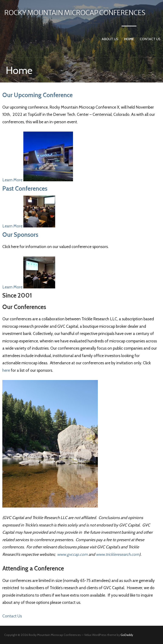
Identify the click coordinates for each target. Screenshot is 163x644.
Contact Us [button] (12, 616)
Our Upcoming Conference (37, 95)
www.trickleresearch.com (118, 554)
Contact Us (150, 39)
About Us (110, 39)
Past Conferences (25, 188)
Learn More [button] (13, 180)
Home (129, 39)
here (6, 370)
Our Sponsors (20, 235)
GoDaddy (127, 635)
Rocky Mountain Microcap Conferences (75, 13)
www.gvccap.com (72, 554)
